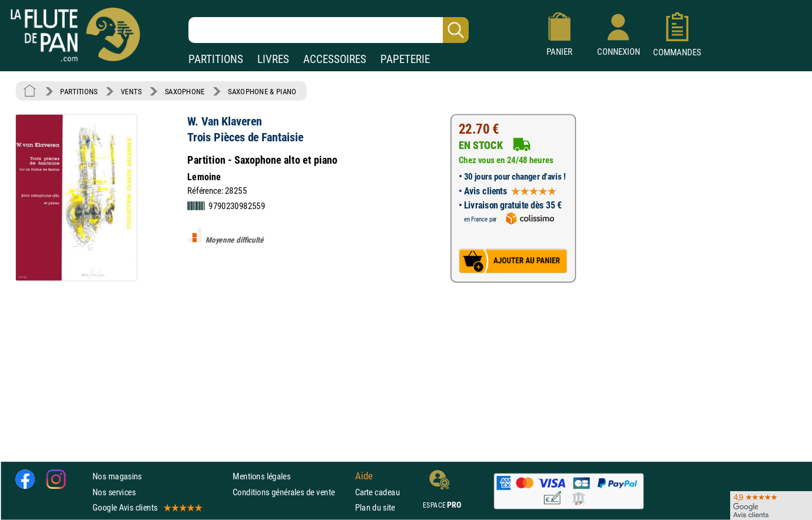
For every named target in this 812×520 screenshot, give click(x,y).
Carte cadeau (377, 492)
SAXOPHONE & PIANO (262, 91)
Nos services (114, 492)
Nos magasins (117, 477)
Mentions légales (261, 477)
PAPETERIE (405, 59)
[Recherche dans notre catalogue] (329, 30)
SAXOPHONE (185, 91)
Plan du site (375, 507)
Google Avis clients (147, 507)
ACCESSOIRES (335, 59)
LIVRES (273, 59)
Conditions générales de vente (291, 492)
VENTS (131, 91)
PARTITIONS (216, 59)
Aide (364, 476)
